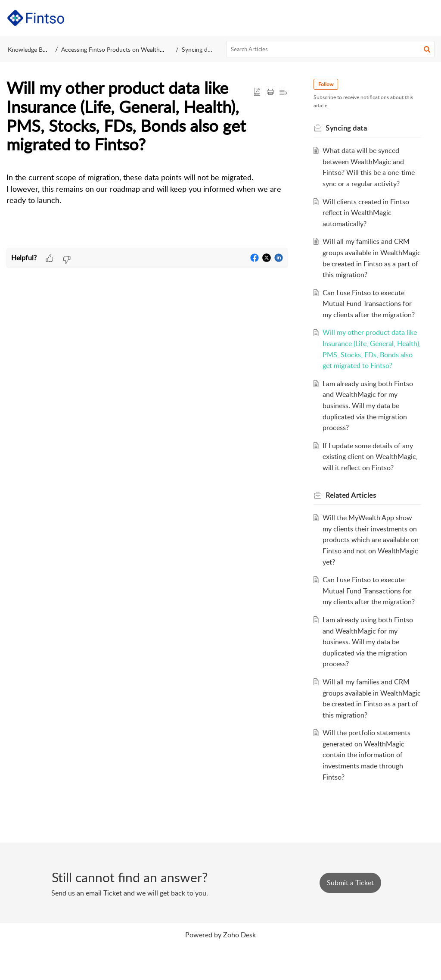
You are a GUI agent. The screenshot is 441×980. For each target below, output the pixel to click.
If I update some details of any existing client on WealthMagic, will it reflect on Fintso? (371, 479)
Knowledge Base (30, 49)
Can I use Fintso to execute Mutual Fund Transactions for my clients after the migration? (370, 314)
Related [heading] (352, 517)
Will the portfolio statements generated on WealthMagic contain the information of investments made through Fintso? (368, 788)
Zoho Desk (239, 968)
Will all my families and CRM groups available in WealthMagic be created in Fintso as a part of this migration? (367, 263)
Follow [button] (328, 84)
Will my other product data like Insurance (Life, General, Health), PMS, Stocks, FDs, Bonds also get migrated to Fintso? (371, 365)
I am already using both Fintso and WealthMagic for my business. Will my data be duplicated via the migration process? (369, 428)
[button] (428, 18)
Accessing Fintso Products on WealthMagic (118, 49)
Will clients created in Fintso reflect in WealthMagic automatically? (367, 213)
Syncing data (199, 49)
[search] (331, 49)
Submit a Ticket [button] (350, 916)
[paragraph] (147, 198)
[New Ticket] (350, 916)
